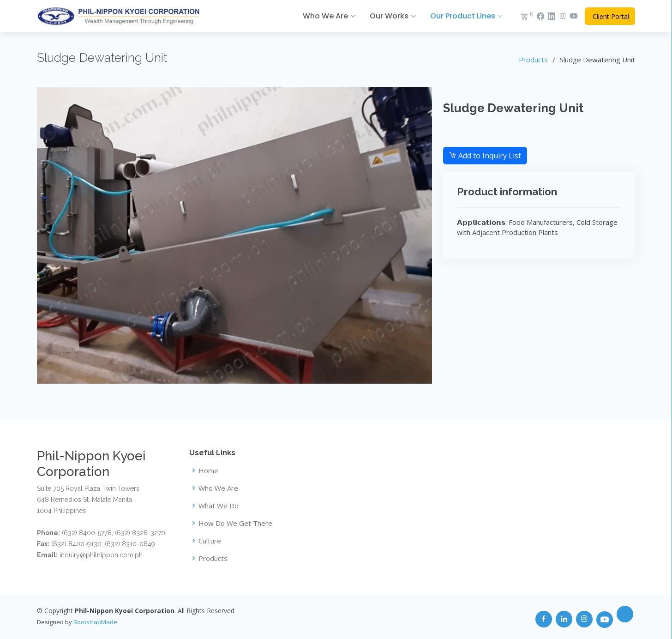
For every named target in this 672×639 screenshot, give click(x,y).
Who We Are (218, 488)
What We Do (219, 506)
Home (208, 471)
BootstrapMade (95, 622)
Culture (210, 541)
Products (533, 60)
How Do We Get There (235, 523)
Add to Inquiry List (485, 156)
